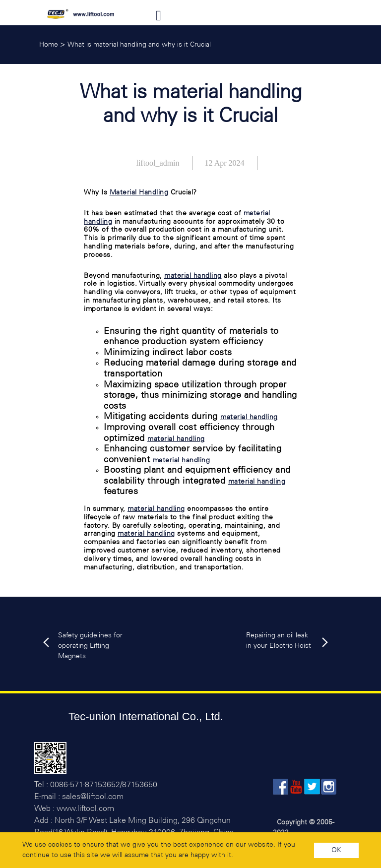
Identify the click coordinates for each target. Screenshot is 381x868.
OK (336, 850)
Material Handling (139, 193)
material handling (193, 276)
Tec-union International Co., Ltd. (146, 716)
